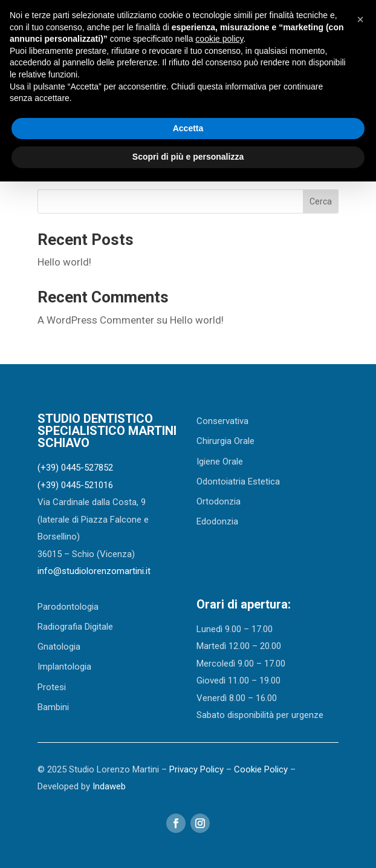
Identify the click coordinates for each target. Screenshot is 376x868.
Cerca (321, 201)
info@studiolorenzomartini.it (94, 571)
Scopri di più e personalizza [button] (188, 157)
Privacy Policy (196, 769)
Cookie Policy (261, 769)
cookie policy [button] (219, 39)
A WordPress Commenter (96, 320)
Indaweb (109, 786)
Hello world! (64, 262)
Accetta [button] (188, 128)
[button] (360, 19)
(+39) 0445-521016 (75, 485)
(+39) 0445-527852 (75, 468)
